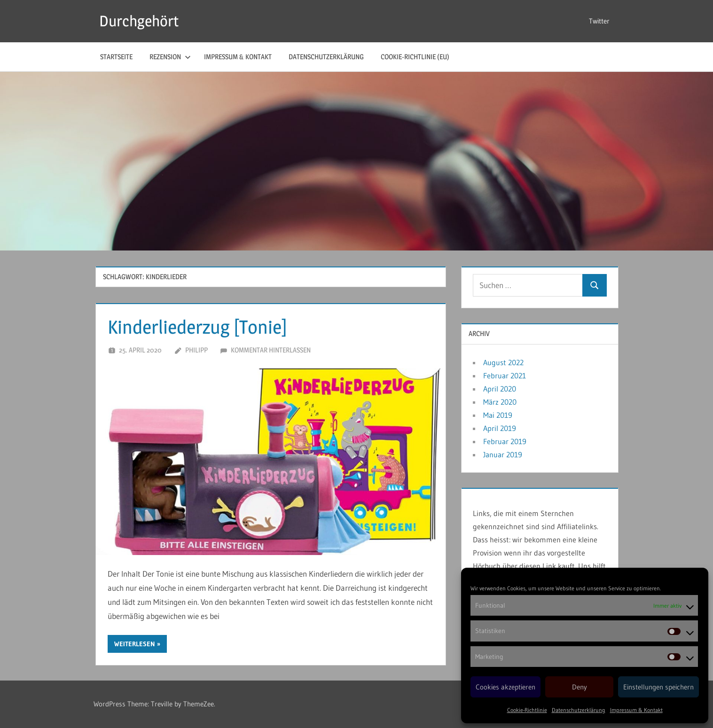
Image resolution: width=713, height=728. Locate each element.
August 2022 (503, 362)
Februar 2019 (505, 441)
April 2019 (500, 428)
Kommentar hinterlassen (271, 350)
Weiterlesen (135, 644)
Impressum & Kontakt (636, 710)
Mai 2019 (498, 415)
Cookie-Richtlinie (527, 710)
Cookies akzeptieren (505, 687)
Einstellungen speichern (658, 687)
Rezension (170, 57)
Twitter (599, 21)
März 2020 (500, 402)
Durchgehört (139, 21)
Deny (580, 687)
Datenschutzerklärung (579, 710)
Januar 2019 (503, 454)
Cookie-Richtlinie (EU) (415, 57)
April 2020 (500, 389)
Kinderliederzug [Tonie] (197, 327)
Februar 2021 (505, 376)
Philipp (196, 350)
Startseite (116, 57)
